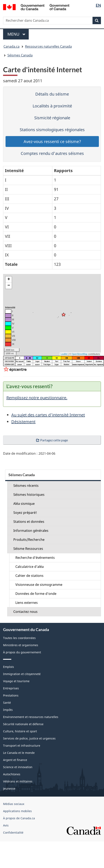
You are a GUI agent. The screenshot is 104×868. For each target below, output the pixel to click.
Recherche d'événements (35, 558)
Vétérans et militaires (18, 781)
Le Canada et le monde (19, 753)
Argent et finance (15, 760)
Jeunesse (9, 789)
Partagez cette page (52, 440)
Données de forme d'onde (36, 594)
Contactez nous (25, 612)
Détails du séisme (52, 94)
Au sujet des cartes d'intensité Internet (48, 415)
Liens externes (27, 603)
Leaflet (64, 354)
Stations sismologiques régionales (52, 130)
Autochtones (12, 774)
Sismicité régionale (52, 118)
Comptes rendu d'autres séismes (52, 153)
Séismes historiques (29, 495)
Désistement (23, 422)
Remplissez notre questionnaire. (37, 398)
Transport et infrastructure (22, 746)
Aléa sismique (24, 504)
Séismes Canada (20, 55)
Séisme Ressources (28, 549)
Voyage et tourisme (16, 681)
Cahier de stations (29, 576)
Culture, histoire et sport (20, 731)
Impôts (8, 710)
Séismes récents (26, 486)
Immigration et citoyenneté (22, 674)
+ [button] (9, 280)
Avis (6, 825)
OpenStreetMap (80, 354)
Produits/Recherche (29, 540)
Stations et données (29, 522)
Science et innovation (18, 767)
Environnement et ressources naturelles (31, 717)
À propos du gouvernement (22, 652)
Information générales (31, 531)
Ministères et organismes (21, 645)
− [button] (9, 286)
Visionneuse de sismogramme (39, 585)
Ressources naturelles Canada (48, 46)
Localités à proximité (52, 106)
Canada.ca (11, 46)
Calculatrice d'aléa (30, 567)
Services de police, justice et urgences (29, 738)
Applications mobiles (17, 811)
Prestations (11, 695)
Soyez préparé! (25, 513)
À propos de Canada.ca (19, 818)
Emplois (9, 667)
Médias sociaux (14, 804)
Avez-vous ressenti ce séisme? (52, 141)
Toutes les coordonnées (19, 638)
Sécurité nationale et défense (23, 724)
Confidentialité (13, 832)
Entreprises (11, 688)
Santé (7, 703)
